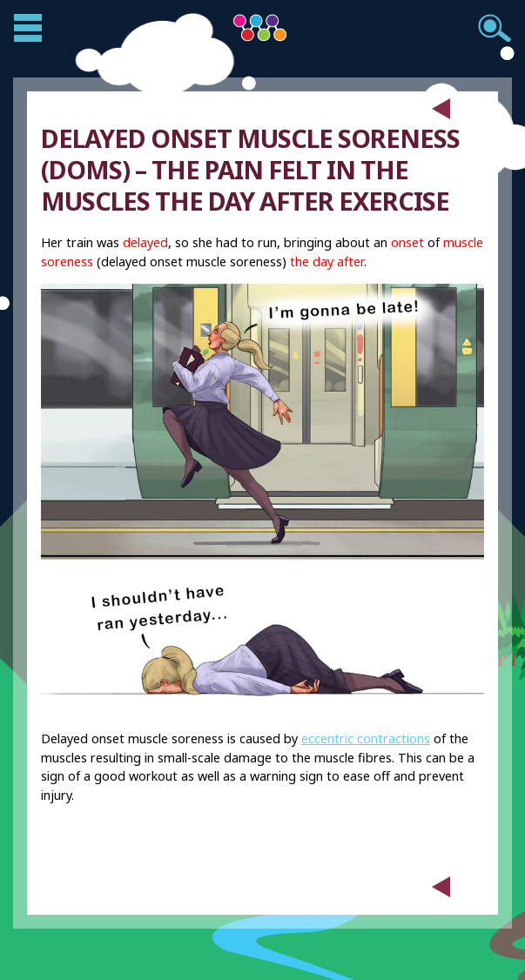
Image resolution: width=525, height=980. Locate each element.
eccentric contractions (366, 738)
